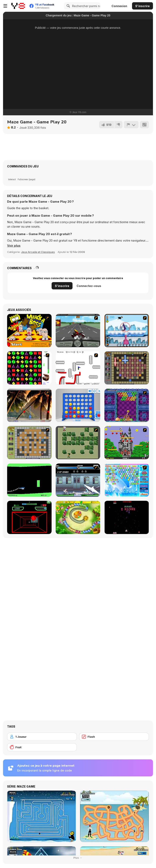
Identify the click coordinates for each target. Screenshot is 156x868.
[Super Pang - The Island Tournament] (29, 405)
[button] (14, 246)
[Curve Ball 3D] (29, 517)
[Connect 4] (78, 405)
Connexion (119, 6)
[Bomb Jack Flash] (127, 443)
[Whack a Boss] (29, 331)
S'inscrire (142, 6)
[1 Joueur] (42, 737)
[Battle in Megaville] (78, 480)
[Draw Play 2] (78, 368)
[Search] (68, 6)
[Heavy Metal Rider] (78, 331)
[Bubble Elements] (127, 480)
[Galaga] (127, 517)
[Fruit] (42, 747)
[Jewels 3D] (29, 368)
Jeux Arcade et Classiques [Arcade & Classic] (38, 252)
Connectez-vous (89, 286)
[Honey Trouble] (78, 517)
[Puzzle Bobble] (127, 405)
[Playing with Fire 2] (127, 368)
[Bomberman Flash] (78, 443)
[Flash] (114, 737)
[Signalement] (131, 125)
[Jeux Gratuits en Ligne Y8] (18, 6)
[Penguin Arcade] (127, 331)
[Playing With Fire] (29, 443)
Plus (78, 858)
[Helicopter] (29, 480)
